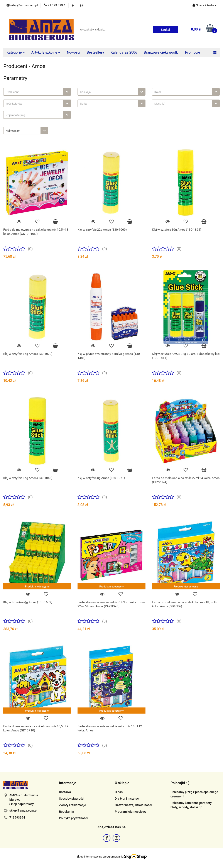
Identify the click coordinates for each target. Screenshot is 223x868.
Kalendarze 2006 (124, 52)
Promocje (193, 52)
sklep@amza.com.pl (23, 810)
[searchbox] (34, 92)
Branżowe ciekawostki (161, 52)
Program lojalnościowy (131, 812)
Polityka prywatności (73, 818)
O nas (119, 792)
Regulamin (67, 812)
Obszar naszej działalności (133, 805)
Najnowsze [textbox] (13, 131)
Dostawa (65, 792)
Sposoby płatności (72, 799)
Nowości (73, 52)
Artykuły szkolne (46, 52)
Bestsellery (95, 52)
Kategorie (16, 52)
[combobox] (37, 92)
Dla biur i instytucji (128, 799)
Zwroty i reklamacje (73, 805)
